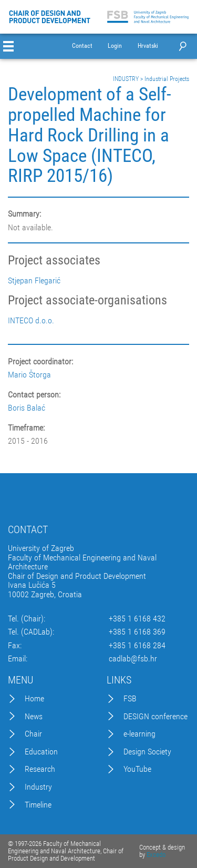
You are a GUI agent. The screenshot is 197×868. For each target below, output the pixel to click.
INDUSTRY (126, 79)
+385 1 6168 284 (137, 646)
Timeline (38, 805)
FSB (130, 699)
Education (41, 752)
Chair (33, 734)
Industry (38, 787)
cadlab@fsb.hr (133, 659)
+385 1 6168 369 (137, 632)
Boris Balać (27, 408)
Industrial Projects (167, 79)
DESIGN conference (155, 717)
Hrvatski (148, 46)
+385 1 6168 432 (137, 619)
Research (40, 769)
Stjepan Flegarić (34, 281)
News (34, 717)
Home (34, 699)
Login (115, 46)
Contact (82, 46)
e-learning (139, 734)
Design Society (147, 752)
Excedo (156, 855)
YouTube (137, 769)
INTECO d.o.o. (31, 321)
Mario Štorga (29, 375)
